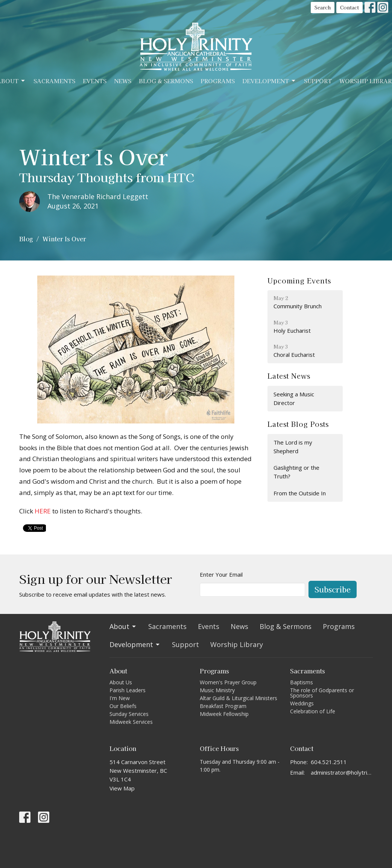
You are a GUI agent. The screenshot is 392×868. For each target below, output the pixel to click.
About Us (121, 682)
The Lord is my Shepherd (293, 447)
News (123, 81)
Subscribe (333, 589)
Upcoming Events (299, 280)
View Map (122, 788)
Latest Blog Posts (298, 424)
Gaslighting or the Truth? (296, 472)
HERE (43, 511)
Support (318, 81)
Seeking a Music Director (294, 398)
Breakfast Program (223, 706)
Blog (26, 239)
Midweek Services (131, 722)
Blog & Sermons (166, 81)
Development (269, 81)
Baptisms (302, 682)
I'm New (120, 698)
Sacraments (54, 81)
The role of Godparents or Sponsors (322, 693)
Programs (218, 81)
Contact (349, 7)
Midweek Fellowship (224, 714)
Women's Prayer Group (228, 682)
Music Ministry (217, 690)
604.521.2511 (329, 762)
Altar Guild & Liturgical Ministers (239, 698)
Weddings (302, 703)
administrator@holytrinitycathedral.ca (342, 772)
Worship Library (237, 644)
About (123, 626)
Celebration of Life (313, 711)
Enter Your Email (221, 574)
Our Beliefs (123, 706)
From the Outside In (300, 493)
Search (323, 7)
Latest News (289, 376)
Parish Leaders (128, 690)
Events (95, 81)
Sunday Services (129, 714)
